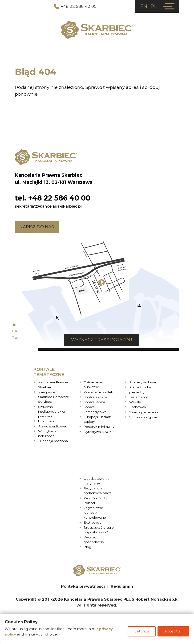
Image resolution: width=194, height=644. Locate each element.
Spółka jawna (94, 402)
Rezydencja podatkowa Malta (98, 491)
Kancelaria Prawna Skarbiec (53, 385)
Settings (141, 632)
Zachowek (138, 407)
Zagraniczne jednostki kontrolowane (95, 513)
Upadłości (46, 422)
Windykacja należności (47, 434)
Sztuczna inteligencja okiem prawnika (53, 412)
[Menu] (169, 7)
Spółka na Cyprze (143, 417)
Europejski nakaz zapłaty (97, 419)
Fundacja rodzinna (53, 441)
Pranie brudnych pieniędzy (142, 390)
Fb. (15, 331)
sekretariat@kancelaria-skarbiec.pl (48, 206)
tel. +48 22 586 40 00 (53, 198)
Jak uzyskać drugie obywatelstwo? (99, 530)
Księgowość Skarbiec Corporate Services (54, 397)
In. (15, 325)
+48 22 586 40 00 (75, 7)
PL (154, 6)
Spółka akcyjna (96, 397)
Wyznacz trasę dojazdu (102, 340)
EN (143, 6)
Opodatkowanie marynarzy (97, 481)
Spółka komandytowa (95, 410)
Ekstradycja (93, 523)
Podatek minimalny (99, 427)
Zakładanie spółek (98, 392)
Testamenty (138, 397)
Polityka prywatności (83, 587)
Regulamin (122, 587)
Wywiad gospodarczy (94, 540)
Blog (87, 547)
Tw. (15, 338)
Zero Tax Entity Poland (95, 501)
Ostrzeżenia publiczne (93, 385)
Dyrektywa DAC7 (97, 432)
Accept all (173, 632)
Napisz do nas (37, 227)
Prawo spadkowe (52, 427)
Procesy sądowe (143, 383)
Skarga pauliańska (144, 412)
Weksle (135, 402)
